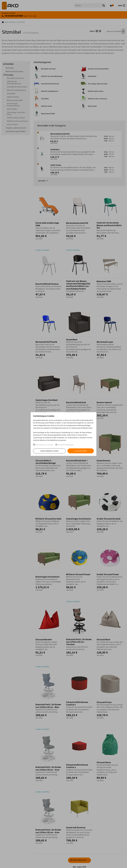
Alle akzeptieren (81, 451)
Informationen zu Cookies (43, 445)
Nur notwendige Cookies (49, 451)
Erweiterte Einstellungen (64, 445)
